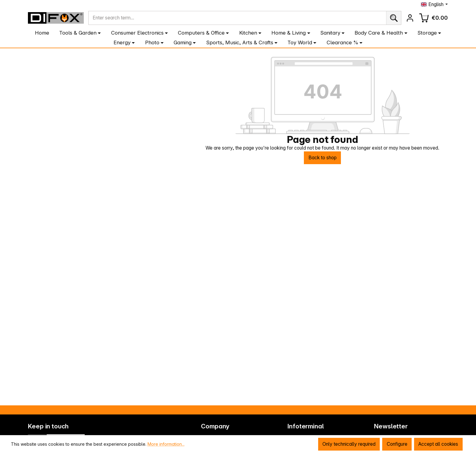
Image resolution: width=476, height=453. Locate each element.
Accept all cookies (438, 444)
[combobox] (237, 18)
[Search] (393, 18)
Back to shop (322, 158)
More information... (166, 444)
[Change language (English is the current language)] (434, 5)
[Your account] (410, 18)
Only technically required (348, 444)
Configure (396, 444)
